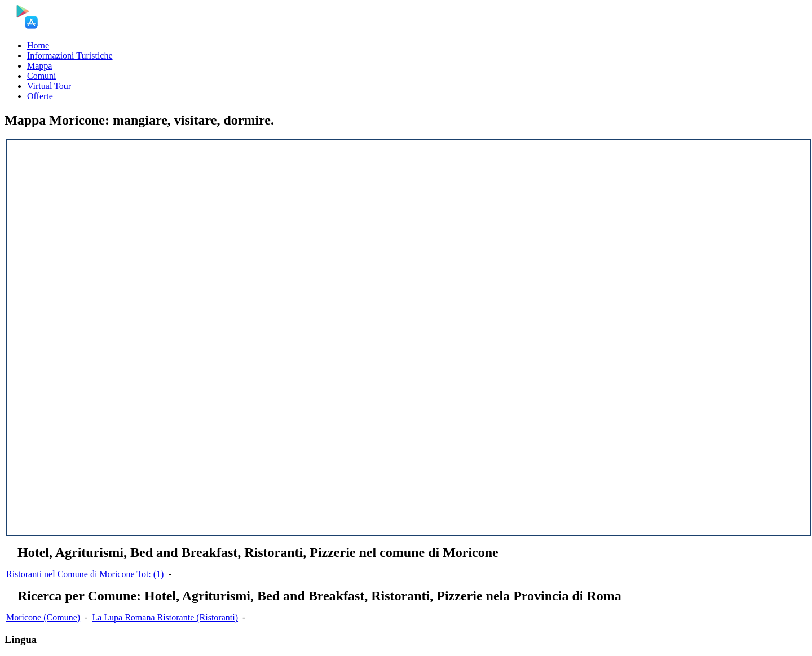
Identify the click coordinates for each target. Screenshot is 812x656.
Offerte (40, 96)
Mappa (39, 66)
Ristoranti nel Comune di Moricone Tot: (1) (85, 574)
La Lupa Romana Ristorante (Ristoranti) (165, 617)
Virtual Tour (49, 86)
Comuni (42, 76)
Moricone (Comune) (43, 617)
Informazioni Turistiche (70, 56)
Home (38, 45)
